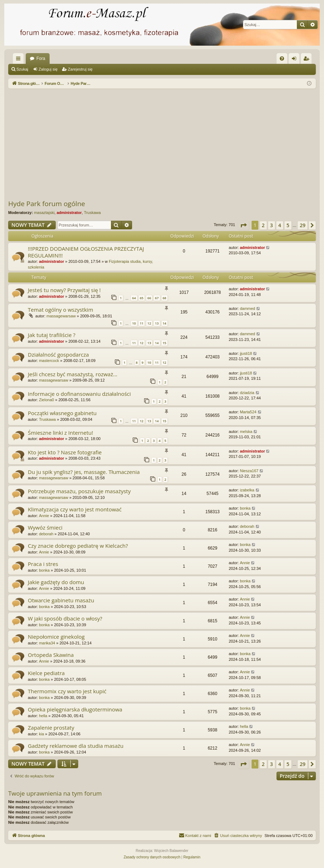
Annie (44, 516)
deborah (46, 534)
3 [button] (272, 225)
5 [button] (288, 225)
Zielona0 (46, 400)
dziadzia (247, 393)
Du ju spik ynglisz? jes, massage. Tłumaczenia (84, 472)
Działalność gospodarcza (58, 354)
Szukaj (22, 69)
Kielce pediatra (46, 673)
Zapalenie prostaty (51, 727)
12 (149, 323)
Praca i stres (43, 564)
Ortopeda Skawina (51, 655)
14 (164, 323)
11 (142, 323)
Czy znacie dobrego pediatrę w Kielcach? (78, 546)
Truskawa (92, 213)
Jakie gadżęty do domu (56, 582)
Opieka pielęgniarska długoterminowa (75, 709)
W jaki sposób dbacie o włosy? (65, 618)
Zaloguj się (48, 69)
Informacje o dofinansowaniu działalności (79, 394)
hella (43, 716)
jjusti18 (246, 353)
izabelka (247, 490)
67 (157, 298)
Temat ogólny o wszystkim (60, 310)
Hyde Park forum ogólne (47, 204)
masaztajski (44, 213)
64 (134, 298)
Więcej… (20, 60)
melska (246, 432)
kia (41, 734)
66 (149, 298)
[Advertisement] (166, 144)
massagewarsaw (61, 316)
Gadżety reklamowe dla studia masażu (76, 746)
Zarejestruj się (80, 69)
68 (164, 298)
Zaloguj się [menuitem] (296, 60)
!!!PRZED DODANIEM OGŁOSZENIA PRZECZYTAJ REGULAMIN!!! (86, 252)
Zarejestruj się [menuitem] (308, 60)
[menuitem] (282, 58)
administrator (69, 213)
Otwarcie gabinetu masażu (61, 600)
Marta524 (248, 412)
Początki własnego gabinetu (62, 413)
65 (142, 298)
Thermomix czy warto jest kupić (67, 691)
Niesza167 (249, 471)
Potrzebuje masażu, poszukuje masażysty (79, 491)
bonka (245, 508)
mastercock (49, 361)
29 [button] (303, 225)
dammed (247, 308)
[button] (243, 225)
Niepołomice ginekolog (56, 637)
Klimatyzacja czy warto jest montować (75, 509)
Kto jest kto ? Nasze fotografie (65, 452)
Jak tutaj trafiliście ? (52, 335)
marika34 (47, 643)
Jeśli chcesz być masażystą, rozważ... (73, 374)
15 (164, 343)
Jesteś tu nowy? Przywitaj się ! (64, 290)
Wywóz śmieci (45, 527)
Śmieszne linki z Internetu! (60, 433)
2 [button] (263, 225)
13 (157, 323)
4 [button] (280, 225)
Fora (41, 58)
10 (134, 323)
